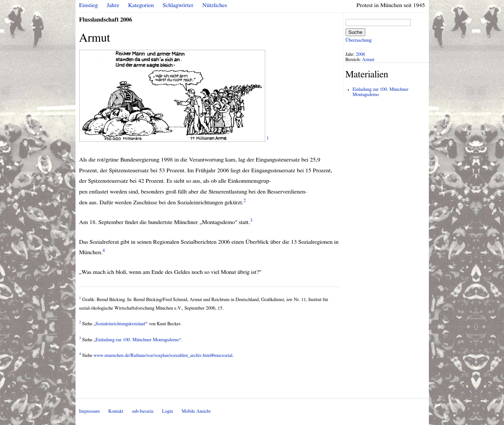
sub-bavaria (143, 411)
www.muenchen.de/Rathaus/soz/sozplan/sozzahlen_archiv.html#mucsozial (163, 356)
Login (167, 411)
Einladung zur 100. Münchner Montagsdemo (137, 340)
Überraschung (359, 40)
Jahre (113, 5)
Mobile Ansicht (196, 411)
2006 (360, 55)
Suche (356, 32)
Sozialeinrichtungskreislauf (121, 324)
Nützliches (215, 5)
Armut (368, 60)
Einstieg (89, 5)
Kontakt (116, 411)
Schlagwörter (178, 5)
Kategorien (141, 5)
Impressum (90, 411)
